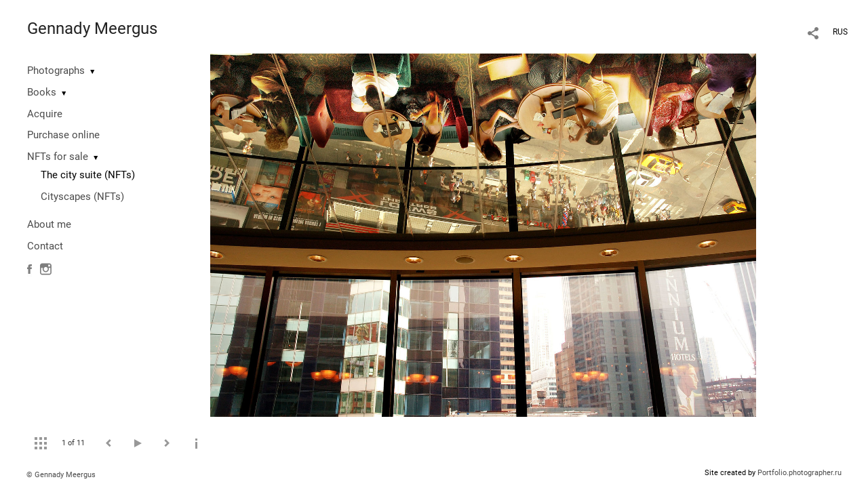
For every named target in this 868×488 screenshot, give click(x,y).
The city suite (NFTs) (88, 175)
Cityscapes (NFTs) (82, 197)
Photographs (56, 70)
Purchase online (63, 135)
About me (49, 224)
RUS (840, 32)
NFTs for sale (58, 157)
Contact (45, 246)
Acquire (45, 114)
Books (42, 92)
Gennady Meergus (92, 28)
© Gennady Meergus (61, 475)
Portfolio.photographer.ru (800, 473)
